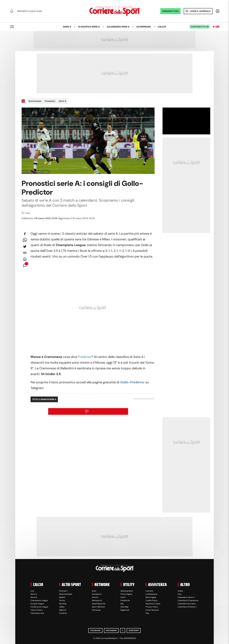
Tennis (62, 600)
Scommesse (144, 27)
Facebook (95, 630)
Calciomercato (37, 613)
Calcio (162, 27)
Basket (62, 597)
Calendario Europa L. (187, 604)
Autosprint (97, 594)
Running (63, 604)
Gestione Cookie (153, 604)
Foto (180, 594)
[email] (25, 253)
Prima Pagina (126, 594)
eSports (63, 610)
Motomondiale (66, 594)
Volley (62, 607)
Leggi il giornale (200, 11)
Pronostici (50, 101)
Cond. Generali (152, 610)
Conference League (39, 607)
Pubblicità (125, 600)
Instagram (111, 630)
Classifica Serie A (89, 27)
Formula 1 (63, 591)
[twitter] (25, 247)
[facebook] (25, 234)
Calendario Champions (188, 600)
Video (180, 591)
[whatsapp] (25, 240)
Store (123, 597)
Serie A (67, 27)
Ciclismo (63, 613)
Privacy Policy (152, 607)
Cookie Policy (152, 600)
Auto (94, 591)
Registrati (125, 610)
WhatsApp (134, 630)
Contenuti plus (200, 27)
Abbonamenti (127, 591)
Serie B (34, 597)
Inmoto (95, 597)
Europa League (37, 604)
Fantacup (96, 610)
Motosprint (97, 600)
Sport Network (98, 607)
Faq (147, 613)
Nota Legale (151, 597)
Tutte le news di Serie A (44, 399)
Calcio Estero (37, 610)
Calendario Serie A (118, 27)
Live (217, 27)
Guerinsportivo (99, 604)
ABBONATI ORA (170, 11)
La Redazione (151, 594)
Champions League (39, 600)
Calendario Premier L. (187, 607)
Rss (122, 604)
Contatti (149, 591)
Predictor (84, 357)
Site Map (125, 607)
